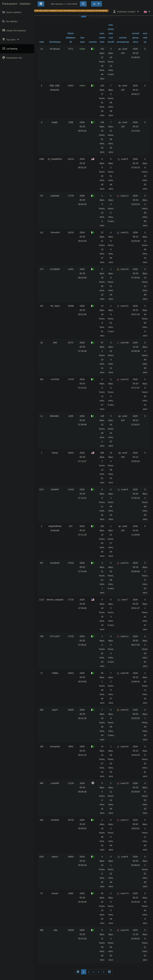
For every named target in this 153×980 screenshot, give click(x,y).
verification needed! (126, 11)
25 (97, 4)
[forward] (109, 972)
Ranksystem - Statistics (16, 4)
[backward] (78, 972)
